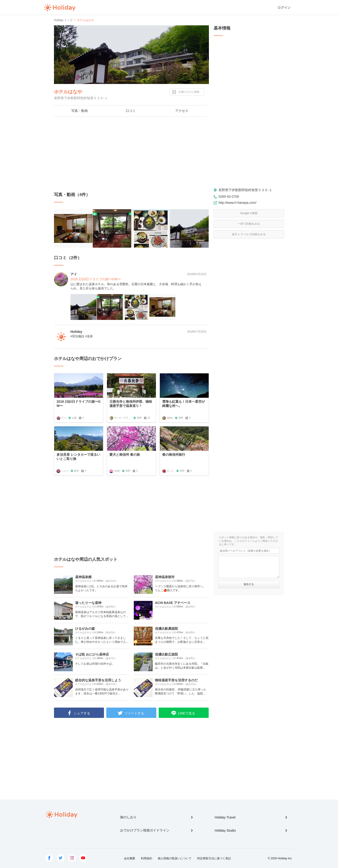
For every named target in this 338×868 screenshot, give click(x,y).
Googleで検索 (249, 213)
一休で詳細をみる (249, 224)
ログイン (284, 8)
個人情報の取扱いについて (175, 858)
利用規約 (146, 858)
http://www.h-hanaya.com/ (237, 203)
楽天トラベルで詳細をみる (249, 234)
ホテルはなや (68, 92)
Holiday (60, 8)
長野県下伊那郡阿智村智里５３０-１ (245, 190)
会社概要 (130, 858)
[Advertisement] (131, 154)
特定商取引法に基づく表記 (214, 858)
